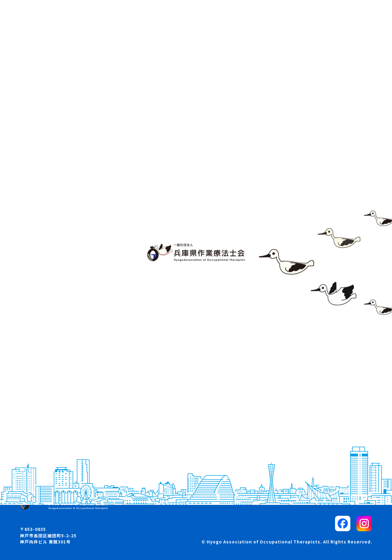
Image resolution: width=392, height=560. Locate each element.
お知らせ (40, 431)
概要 (35, 420)
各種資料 (161, 464)
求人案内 (161, 431)
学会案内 (161, 420)
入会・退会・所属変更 (175, 442)
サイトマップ (287, 420)
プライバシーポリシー (297, 442)
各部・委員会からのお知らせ (183, 453)
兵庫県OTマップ (48, 442)
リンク (280, 431)
